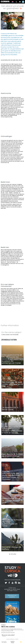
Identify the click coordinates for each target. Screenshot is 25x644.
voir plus (13, 554)
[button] (16, 2)
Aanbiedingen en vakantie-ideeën (12, 589)
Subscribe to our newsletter (12, 596)
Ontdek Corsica (12, 588)
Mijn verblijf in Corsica (12, 591)
